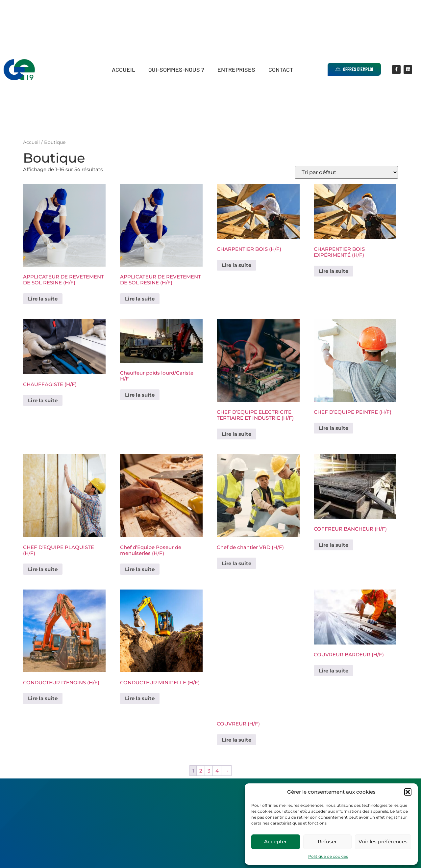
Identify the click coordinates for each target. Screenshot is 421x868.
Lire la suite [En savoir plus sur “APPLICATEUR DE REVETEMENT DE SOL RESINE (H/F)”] (43, 299)
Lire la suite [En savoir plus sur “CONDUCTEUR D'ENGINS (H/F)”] (43, 698)
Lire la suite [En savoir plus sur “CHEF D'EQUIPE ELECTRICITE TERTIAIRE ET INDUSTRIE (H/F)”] (236, 434)
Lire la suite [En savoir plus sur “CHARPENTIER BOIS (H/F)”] (236, 265)
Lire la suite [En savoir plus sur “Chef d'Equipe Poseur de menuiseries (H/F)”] (140, 569)
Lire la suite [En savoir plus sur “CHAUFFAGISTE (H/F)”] (43, 400)
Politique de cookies (328, 856)
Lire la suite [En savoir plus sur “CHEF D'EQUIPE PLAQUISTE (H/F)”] (43, 569)
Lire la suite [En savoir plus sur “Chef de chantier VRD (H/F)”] (236, 563)
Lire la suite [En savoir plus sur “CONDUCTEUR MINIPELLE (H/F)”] (140, 698)
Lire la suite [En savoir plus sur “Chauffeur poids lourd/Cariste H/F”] (140, 395)
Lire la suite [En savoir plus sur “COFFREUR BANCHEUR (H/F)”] (334, 545)
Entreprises (236, 69)
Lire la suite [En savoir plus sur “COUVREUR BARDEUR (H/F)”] (334, 671)
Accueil (124, 69)
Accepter (275, 842)
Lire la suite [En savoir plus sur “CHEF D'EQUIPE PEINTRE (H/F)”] (334, 428)
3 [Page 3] (209, 771)
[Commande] (346, 172)
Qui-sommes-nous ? (176, 69)
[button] (408, 792)
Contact (281, 69)
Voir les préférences (383, 842)
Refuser (327, 842)
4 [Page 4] (217, 771)
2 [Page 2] (201, 771)
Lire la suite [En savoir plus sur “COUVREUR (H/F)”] (236, 740)
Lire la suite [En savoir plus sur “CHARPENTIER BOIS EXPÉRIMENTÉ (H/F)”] (334, 271)
